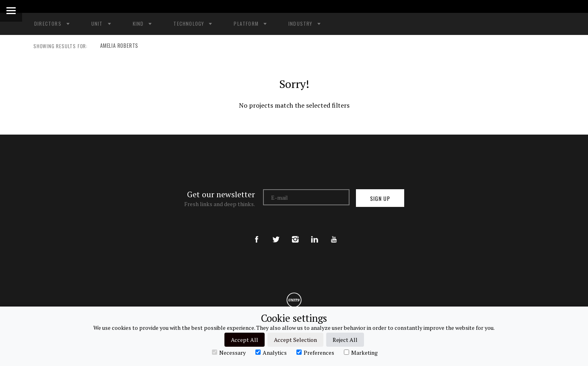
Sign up (380, 198)
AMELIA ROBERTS (117, 46)
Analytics (271, 352)
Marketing (361, 352)
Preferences (315, 352)
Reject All (345, 340)
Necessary (229, 352)
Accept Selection (295, 340)
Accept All (245, 340)
